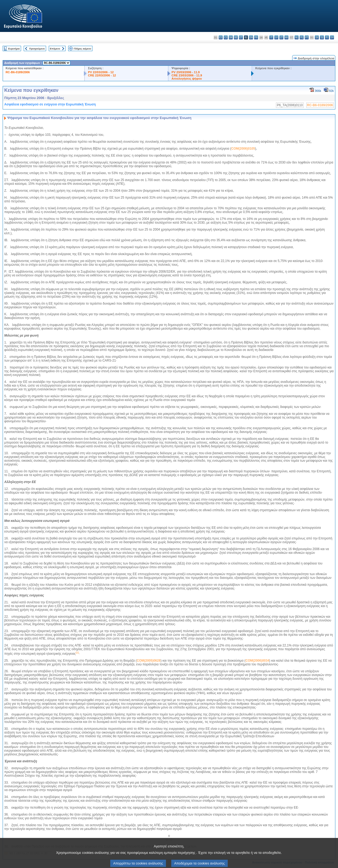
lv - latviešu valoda (276, 37)
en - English (251, 37)
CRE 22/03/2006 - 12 (102, 75)
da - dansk (231, 37)
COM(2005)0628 (148, 661)
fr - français (256, 37)
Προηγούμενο (37, 49)
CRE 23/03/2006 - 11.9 (187, 75)
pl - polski (302, 37)
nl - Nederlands (297, 37)
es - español (221, 37)
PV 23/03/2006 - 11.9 (186, 72)
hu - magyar (286, 37)
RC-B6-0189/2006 (18, 72)
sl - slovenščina (322, 37)
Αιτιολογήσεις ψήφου (187, 79)
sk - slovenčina (317, 37)
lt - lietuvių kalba (281, 37)
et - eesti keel (241, 37)
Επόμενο (55, 49)
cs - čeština (226, 37)
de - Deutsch (236, 37)
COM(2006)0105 (243, 149)
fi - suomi (327, 37)
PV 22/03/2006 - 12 (101, 72)
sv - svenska (332, 37)
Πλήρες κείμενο (82, 49)
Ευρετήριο (14, 49)
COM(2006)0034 (257, 661)
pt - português (307, 37)
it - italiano (271, 37)
